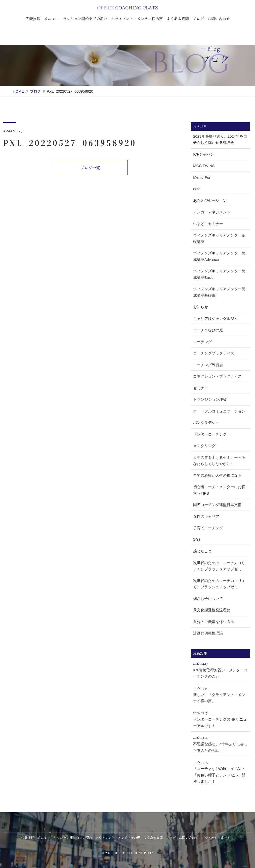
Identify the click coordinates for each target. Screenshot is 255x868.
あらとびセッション (210, 201)
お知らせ (201, 307)
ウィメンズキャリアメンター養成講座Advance (219, 256)
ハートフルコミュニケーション (219, 411)
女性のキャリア (206, 516)
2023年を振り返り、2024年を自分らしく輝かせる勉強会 (220, 140)
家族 (197, 540)
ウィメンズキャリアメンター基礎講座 (219, 238)
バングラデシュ (206, 423)
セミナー (201, 388)
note (197, 189)
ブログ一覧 (90, 168)
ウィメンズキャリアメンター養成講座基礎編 (219, 292)
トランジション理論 (210, 399)
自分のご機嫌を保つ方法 (214, 622)
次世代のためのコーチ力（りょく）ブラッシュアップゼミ (219, 584)
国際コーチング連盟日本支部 (217, 505)
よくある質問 (178, 19)
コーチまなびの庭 (208, 330)
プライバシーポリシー (218, 838)
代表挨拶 (33, 19)
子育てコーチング (208, 528)
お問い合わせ (219, 19)
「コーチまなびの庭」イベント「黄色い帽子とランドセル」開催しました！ (220, 771)
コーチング (202, 342)
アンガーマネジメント (212, 212)
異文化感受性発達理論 (212, 610)
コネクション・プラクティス (217, 376)
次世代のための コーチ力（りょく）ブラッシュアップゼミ (219, 566)
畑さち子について (208, 599)
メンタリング (204, 446)
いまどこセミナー (208, 224)
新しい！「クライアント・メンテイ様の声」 (220, 694)
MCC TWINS (204, 166)
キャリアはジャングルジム (215, 318)
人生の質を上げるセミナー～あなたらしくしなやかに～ (219, 461)
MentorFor (202, 177)
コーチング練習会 (208, 365)
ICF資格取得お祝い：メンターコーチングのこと (220, 669)
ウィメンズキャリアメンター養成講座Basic (219, 274)
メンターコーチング (210, 434)
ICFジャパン (204, 154)
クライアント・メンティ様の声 (137, 19)
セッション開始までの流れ (85, 19)
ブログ (198, 19)
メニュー (51, 19)
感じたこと (202, 551)
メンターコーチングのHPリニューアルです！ (220, 719)
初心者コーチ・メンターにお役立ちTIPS (219, 490)
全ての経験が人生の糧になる (217, 475)
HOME (18, 91)
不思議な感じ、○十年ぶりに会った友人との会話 (220, 743)
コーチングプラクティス (214, 353)
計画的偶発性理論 (208, 633)
